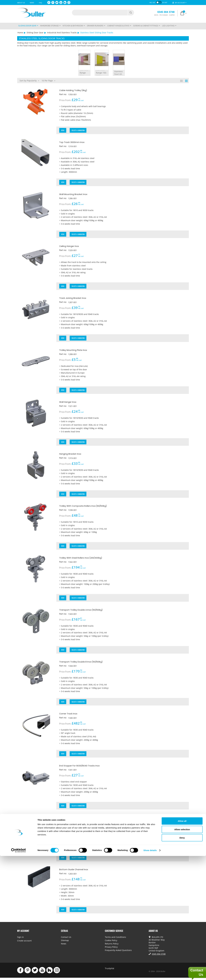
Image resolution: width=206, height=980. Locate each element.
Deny (182, 962)
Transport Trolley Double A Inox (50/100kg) (87, 611)
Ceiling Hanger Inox (72, 247)
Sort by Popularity (29, 80)
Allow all (182, 945)
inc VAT (152, 3)
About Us (21, 3)
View (63, 130)
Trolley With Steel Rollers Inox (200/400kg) (86, 559)
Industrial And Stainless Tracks (62, 33)
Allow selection (182, 953)
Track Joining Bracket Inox (76, 299)
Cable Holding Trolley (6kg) (77, 90)
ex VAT (165, 3)
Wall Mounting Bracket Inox (77, 194)
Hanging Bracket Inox (73, 455)
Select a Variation (78, 130)
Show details (150, 974)
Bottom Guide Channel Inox (77, 872)
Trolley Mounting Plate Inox (77, 351)
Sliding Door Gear (35, 33)
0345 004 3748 (166, 12)
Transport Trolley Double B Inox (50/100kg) (87, 663)
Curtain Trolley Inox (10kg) (76, 820)
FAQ (40, 3)
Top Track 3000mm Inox (75, 142)
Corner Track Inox (71, 715)
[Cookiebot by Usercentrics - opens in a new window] (19, 974)
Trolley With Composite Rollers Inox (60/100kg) (89, 507)
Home (20, 33)
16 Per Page (48, 80)
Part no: (63, 94)
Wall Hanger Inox (70, 403)
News (32, 3)
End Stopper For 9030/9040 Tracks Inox (85, 767)
